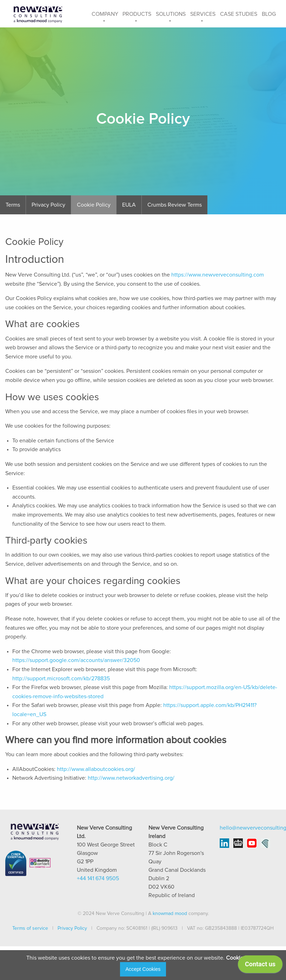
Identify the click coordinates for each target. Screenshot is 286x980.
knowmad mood (170, 914)
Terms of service (30, 928)
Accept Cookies (143, 969)
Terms (13, 205)
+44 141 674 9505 (98, 878)
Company (105, 14)
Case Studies (239, 14)
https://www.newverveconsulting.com (218, 275)
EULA (129, 205)
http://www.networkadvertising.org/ (131, 778)
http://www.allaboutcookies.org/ (96, 769)
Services (203, 14)
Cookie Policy (94, 205)
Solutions (171, 14)
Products (137, 14)
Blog (269, 14)
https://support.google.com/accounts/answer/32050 (76, 660)
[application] (260, 966)
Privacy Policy (48, 205)
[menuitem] (105, 14)
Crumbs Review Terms (175, 205)
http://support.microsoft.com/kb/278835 (61, 679)
